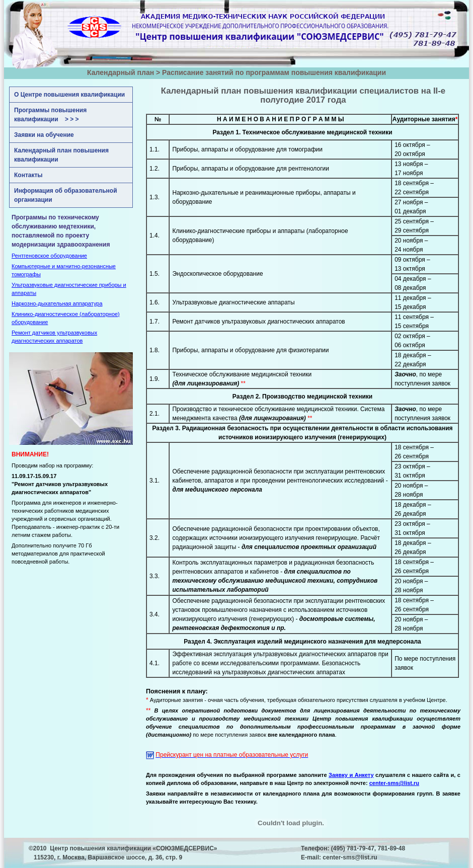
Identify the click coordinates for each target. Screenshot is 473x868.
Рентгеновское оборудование (49, 256)
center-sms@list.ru (350, 857)
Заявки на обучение (44, 135)
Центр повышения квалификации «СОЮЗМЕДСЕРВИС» (133, 848)
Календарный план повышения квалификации (61, 155)
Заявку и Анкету (351, 775)
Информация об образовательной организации (66, 195)
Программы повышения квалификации (50, 115)
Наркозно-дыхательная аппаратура (57, 303)
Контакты (28, 175)
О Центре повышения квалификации (69, 95)
